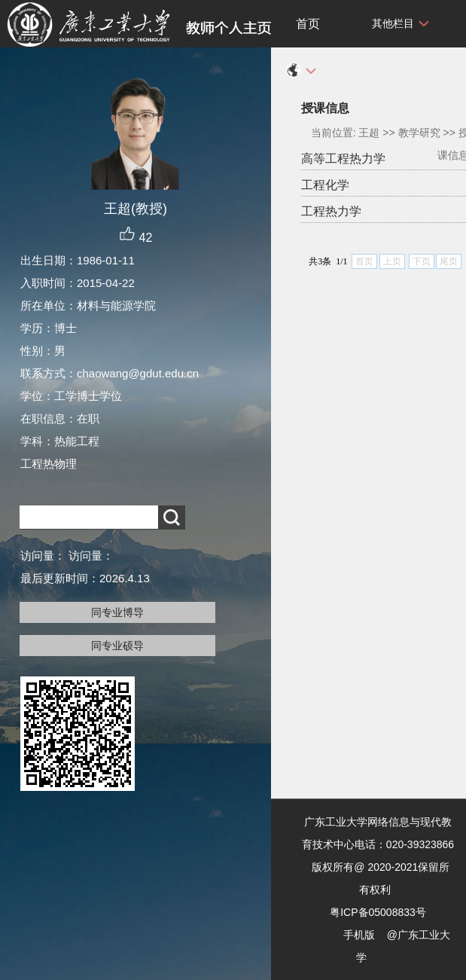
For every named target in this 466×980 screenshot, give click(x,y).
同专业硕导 (117, 646)
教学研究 (419, 133)
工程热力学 (331, 211)
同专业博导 (117, 612)
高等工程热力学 (343, 159)
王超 (369, 133)
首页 (308, 24)
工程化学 (325, 185)
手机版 (359, 935)
